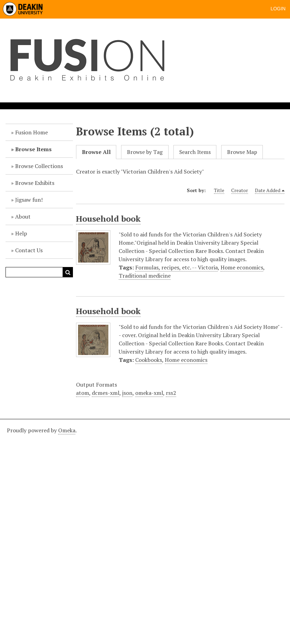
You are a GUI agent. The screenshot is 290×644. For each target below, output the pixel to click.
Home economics (242, 267)
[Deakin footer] (145, 531)
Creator (240, 190)
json (127, 393)
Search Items (195, 152)
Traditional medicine (145, 276)
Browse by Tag (145, 152)
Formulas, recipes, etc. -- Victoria (176, 267)
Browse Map (242, 152)
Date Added (268, 190)
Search (68, 272)
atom (83, 393)
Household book (108, 219)
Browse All (96, 152)
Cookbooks (149, 360)
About (23, 216)
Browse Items (33, 149)
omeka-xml (149, 393)
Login (278, 9)
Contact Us (29, 250)
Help (21, 233)
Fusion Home (31, 132)
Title (219, 190)
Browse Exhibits (35, 183)
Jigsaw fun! (29, 200)
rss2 (171, 393)
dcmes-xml (106, 393)
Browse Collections (39, 166)
